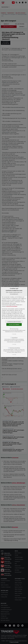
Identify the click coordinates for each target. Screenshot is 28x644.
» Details (14, 334)
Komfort (15, 338)
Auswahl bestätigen (14, 322)
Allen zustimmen (14, 325)
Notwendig (15, 329)
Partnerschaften (15, 348)
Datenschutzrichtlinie (12, 306)
